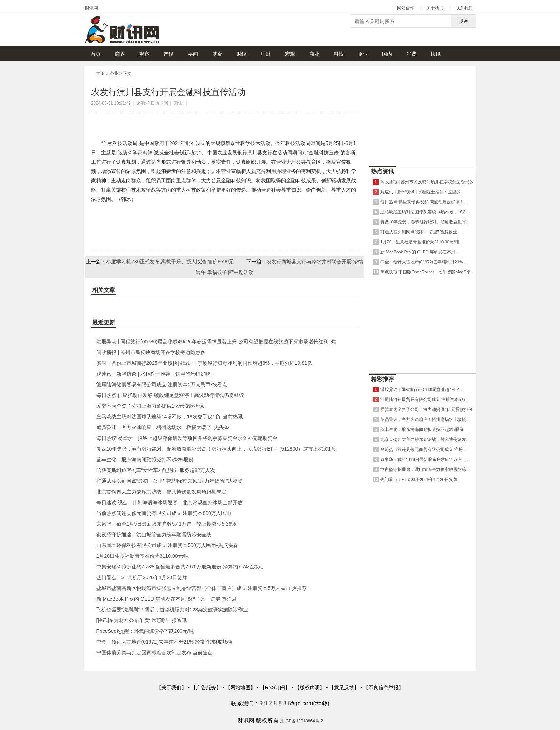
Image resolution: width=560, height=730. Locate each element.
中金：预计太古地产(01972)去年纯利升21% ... (424, 262)
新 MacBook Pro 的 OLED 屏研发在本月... (420, 252)
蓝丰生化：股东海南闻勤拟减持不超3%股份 (145, 460)
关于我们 (435, 8)
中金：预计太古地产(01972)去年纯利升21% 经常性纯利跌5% (164, 642)
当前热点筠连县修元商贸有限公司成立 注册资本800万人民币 (164, 513)
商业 (314, 54)
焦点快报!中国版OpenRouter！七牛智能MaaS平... (427, 272)
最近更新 (104, 322)
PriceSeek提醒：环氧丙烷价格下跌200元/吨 (145, 631)
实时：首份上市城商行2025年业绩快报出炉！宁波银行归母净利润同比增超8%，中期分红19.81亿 (204, 363)
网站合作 (406, 8)
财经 (241, 54)
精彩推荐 (382, 379)
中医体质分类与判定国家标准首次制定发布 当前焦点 (155, 652)
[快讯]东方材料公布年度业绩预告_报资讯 (142, 620)
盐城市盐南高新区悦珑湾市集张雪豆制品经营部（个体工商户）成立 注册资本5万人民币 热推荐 (202, 588)
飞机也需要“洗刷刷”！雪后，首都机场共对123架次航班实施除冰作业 (172, 610)
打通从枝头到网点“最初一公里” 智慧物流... (421, 232)
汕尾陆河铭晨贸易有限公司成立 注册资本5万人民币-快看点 (162, 384)
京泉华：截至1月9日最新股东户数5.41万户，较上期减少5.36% (166, 524)
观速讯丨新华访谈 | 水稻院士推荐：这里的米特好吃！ (156, 374)
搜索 (464, 21)
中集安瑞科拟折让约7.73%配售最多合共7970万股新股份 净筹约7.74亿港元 (180, 567)
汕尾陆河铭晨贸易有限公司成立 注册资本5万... (424, 399)
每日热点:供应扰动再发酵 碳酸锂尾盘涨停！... (424, 202)
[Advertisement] (423, 114)
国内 (387, 54)
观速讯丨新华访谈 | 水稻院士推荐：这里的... (422, 192)
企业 (363, 54)
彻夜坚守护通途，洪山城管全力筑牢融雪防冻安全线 (154, 535)
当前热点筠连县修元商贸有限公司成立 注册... (423, 449)
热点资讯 (382, 171)
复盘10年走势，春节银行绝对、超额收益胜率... (425, 222)
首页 (96, 54)
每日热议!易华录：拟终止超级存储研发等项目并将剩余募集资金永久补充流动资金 (187, 438)
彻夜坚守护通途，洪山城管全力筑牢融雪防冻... (425, 469)
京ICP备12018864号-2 (301, 721)
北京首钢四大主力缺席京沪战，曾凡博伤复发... (425, 439)
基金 (217, 54)
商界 (120, 54)
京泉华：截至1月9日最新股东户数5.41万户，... (425, 459)
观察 (144, 54)
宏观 (290, 54)
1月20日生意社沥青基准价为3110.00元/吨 (143, 556)
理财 (266, 54)
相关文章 (104, 290)
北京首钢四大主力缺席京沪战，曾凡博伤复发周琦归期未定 (161, 492)
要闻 (193, 54)
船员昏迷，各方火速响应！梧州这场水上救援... (425, 419)
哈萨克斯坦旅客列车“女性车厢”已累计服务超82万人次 (156, 470)
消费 (411, 54)
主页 (100, 74)
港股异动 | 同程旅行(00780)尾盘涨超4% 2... (421, 389)
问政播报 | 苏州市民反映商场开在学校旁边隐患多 (151, 352)
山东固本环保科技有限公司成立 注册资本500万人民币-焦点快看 (167, 545)
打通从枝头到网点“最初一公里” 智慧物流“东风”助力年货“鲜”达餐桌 (170, 481)
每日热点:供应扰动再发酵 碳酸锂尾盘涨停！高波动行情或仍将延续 (170, 395)
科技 (339, 54)
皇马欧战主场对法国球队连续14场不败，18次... (425, 212)
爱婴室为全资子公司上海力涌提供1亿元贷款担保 (150, 406)
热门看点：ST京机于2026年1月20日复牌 (142, 577)
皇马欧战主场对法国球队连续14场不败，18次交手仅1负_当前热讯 (170, 417)
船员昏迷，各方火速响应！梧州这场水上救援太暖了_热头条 (163, 427)
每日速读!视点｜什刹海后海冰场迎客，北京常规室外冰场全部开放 (170, 502)
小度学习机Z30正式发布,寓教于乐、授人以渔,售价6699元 (170, 262)
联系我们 (464, 8)
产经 (169, 54)
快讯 (436, 54)
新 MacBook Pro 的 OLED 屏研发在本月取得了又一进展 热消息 (167, 599)
